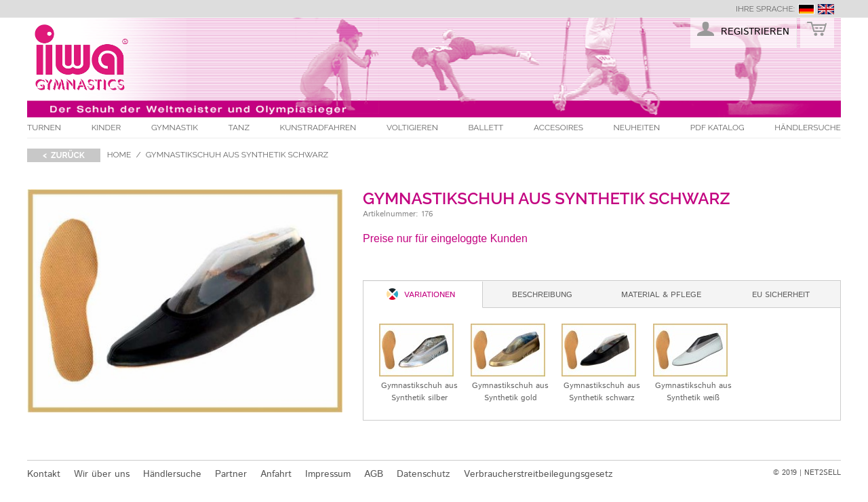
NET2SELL (823, 473)
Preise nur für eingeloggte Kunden (445, 238)
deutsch (806, 9)
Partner (231, 474)
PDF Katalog (717, 128)
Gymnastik (175, 128)
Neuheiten (637, 128)
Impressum (328, 474)
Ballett (486, 128)
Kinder (106, 128)
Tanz (239, 128)
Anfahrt (276, 474)
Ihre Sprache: (765, 9)
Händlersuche (808, 128)
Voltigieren (412, 128)
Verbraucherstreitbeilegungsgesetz (538, 474)
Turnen (44, 128)
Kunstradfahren (318, 128)
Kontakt (44, 474)
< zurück (64, 155)
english (826, 9)
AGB (374, 474)
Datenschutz (423, 474)
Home (119, 155)
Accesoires (558, 128)
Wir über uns (102, 474)
